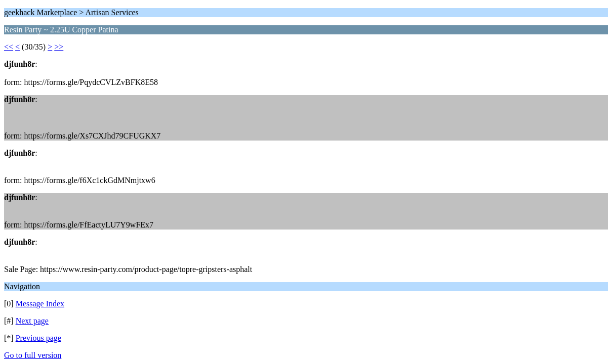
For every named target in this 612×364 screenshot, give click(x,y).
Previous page (38, 338)
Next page (32, 321)
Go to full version (33, 355)
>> (59, 47)
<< (9, 47)
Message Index (40, 304)
